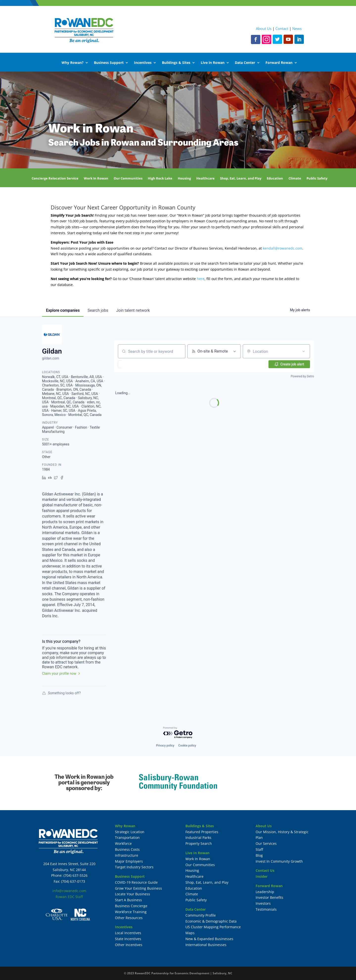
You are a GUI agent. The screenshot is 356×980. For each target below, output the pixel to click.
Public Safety (317, 179)
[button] (134, 364)
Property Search (199, 843)
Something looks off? (61, 693)
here (201, 279)
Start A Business (128, 900)
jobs (98, 310)
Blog (259, 855)
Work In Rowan (96, 179)
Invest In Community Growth (279, 861)
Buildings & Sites (176, 63)
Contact (282, 28)
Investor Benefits (269, 897)
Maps (190, 933)
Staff (259, 849)
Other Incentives (129, 945)
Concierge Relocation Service (55, 179)
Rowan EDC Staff (69, 897)
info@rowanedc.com (69, 891)
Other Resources (129, 918)
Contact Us (265, 870)
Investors (263, 903)
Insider (262, 876)
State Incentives (128, 939)
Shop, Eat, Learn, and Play (241, 179)
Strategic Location (130, 832)
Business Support (109, 63)
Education (275, 179)
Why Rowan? (73, 63)
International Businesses (206, 945)
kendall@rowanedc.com (283, 248)
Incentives (143, 63)
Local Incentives (128, 933)
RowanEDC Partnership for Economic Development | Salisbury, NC (184, 973)
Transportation (127, 838)
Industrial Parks (198, 838)
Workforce (123, 843)
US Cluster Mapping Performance (213, 927)
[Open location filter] (304, 351)
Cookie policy (187, 746)
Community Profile (201, 915)
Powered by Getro (302, 376)
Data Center (245, 63)
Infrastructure (127, 855)
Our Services (266, 843)
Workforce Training (131, 912)
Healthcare (205, 179)
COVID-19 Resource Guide (136, 882)
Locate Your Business (133, 894)
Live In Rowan (197, 853)
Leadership (265, 892)
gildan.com (51, 358)
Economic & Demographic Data (211, 921)
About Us (264, 28)
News (297, 28)
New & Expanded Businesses (209, 939)
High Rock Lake (160, 179)
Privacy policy (165, 746)
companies (63, 310)
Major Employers (129, 861)
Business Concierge (131, 906)
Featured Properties (202, 832)
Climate (295, 179)
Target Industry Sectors (134, 867)
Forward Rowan (279, 63)
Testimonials (266, 909)
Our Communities (128, 179)
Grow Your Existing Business (138, 888)
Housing (184, 179)
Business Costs (127, 849)
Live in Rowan (213, 63)
